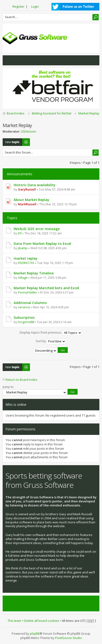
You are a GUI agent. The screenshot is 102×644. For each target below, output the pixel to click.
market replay (26, 258)
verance (24, 307)
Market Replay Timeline (34, 273)
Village (23, 278)
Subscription (24, 317)
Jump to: (8, 387)
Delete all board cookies (42, 621)
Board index (16, 113)
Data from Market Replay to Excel (42, 244)
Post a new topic (16, 142)
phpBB (35, 634)
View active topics (18, 60)
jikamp (23, 248)
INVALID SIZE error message (37, 229)
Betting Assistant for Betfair (52, 113)
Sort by (51, 341)
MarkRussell (27, 204)
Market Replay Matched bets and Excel (46, 288)
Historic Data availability (35, 185)
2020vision (28, 131)
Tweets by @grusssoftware (25, 603)
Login (35, 6)
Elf (20, 233)
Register (18, 6)
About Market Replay (31, 200)
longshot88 (26, 322)
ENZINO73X (26, 263)
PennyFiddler (28, 292)
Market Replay (89, 113)
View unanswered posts (9, 60)
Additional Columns (30, 303)
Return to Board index (21, 380)
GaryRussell (27, 189)
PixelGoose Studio (68, 638)
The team (14, 621)
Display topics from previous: (51, 333)
